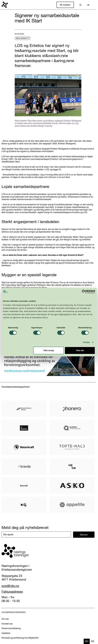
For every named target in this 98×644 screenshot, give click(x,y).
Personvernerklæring (11, 628)
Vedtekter (6, 633)
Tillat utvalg (48, 350)
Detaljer (87, 342)
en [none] (93, 641)
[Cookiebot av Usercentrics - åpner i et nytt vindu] (84, 292)
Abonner (84, 535)
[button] (88, 5)
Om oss (5, 619)
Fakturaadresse (12, 591)
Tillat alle (80, 350)
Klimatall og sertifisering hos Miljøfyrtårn (20, 638)
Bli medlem (65, 5)
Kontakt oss (7, 624)
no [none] (87, 641)
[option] (93, 641)
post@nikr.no (10, 586)
